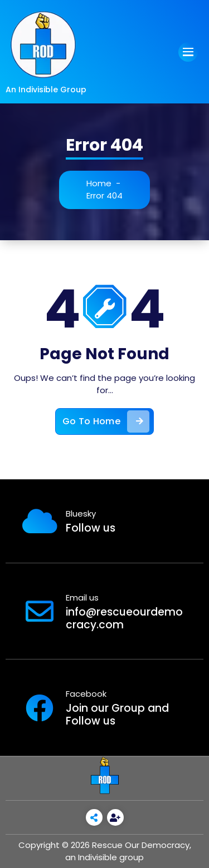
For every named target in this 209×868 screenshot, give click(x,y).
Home (99, 183)
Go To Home (106, 421)
